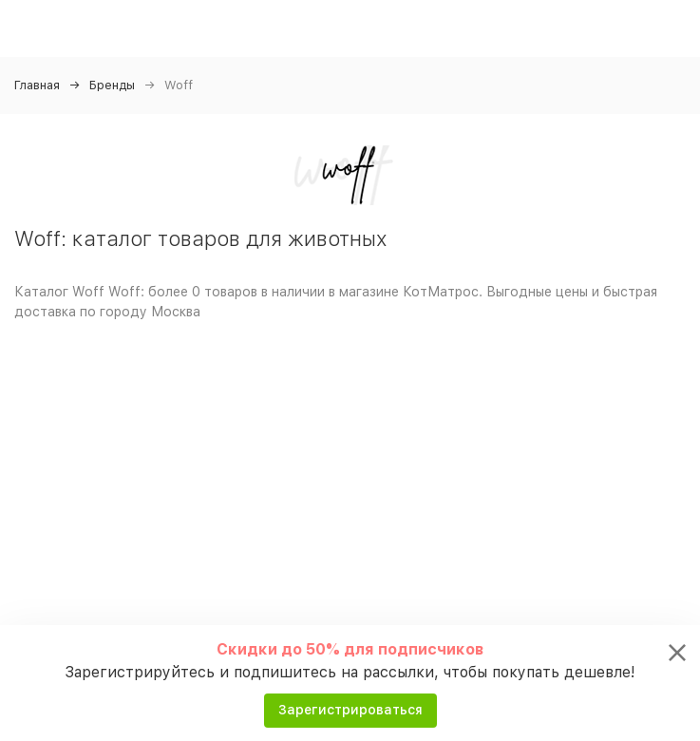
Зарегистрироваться (350, 710)
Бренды (112, 85)
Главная (37, 85)
